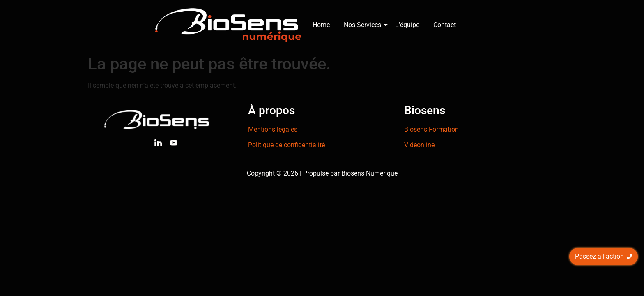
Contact (445, 25)
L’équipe (407, 25)
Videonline (419, 145)
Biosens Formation (431, 129)
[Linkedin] (158, 144)
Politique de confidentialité (286, 145)
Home (321, 25)
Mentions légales (273, 129)
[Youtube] (174, 144)
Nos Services (364, 25)
